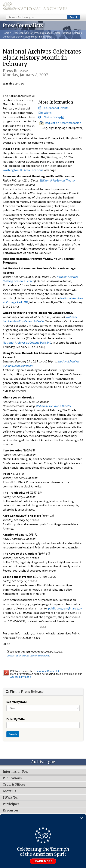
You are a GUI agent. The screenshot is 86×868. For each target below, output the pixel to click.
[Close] (82, 818)
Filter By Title (16, 719)
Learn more (43, 861)
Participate (11, 804)
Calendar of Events (56, 108)
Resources (11, 811)
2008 (57, 33)
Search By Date (17, 702)
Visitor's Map (53, 117)
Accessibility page (21, 677)
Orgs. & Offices (14, 785)
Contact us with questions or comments (28, 656)
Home (6, 33)
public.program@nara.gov (65, 608)
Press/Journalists (22, 33)
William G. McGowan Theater (57, 180)
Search (74, 17)
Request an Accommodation (63, 123)
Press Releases (43, 33)
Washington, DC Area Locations (23, 170)
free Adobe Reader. (46, 671)
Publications (12, 778)
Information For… (16, 772)
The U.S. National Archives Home (35, 7)
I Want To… (11, 798)
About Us (9, 791)
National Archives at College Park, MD (27, 342)
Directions (45, 112)
